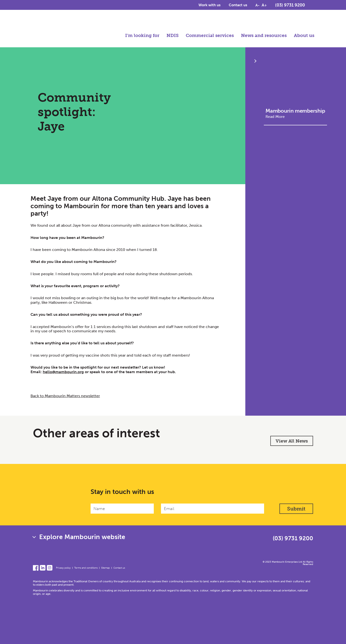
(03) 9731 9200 (290, 5)
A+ (264, 5)
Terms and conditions (86, 568)
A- (257, 6)
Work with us (210, 5)
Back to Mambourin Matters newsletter (65, 396)
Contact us (238, 5)
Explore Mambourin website (82, 537)
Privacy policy (63, 568)
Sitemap (105, 568)
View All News (292, 441)
